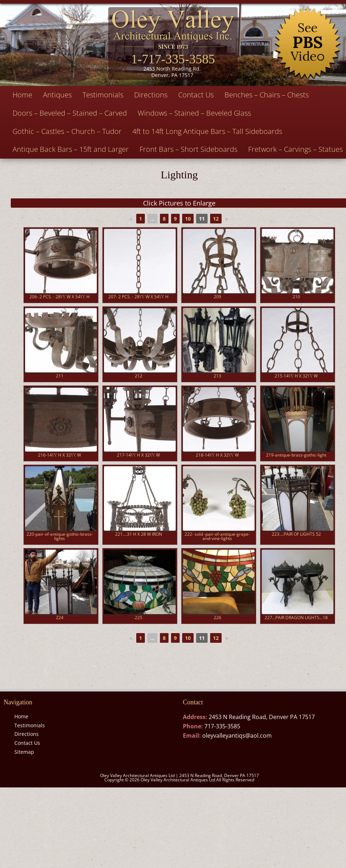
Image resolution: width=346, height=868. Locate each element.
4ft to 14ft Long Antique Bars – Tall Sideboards (207, 131)
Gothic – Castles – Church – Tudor (67, 131)
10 (188, 219)
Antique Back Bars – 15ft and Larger (71, 149)
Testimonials (103, 95)
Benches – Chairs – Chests (267, 95)
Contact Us (196, 95)
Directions (151, 95)
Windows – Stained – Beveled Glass (194, 113)
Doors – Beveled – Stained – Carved (70, 113)
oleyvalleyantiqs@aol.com (237, 736)
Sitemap (24, 752)
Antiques (57, 95)
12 (216, 219)
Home (22, 95)
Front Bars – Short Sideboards (188, 149)
